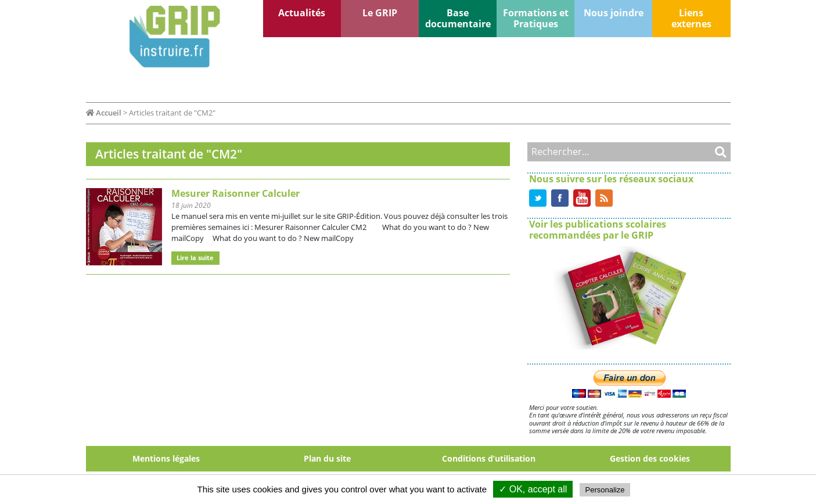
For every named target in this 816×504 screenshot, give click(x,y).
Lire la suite (195, 258)
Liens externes (691, 18)
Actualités (302, 13)
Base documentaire (458, 18)
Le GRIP (380, 13)
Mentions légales (166, 458)
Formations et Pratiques (536, 18)
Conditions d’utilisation (489, 458)
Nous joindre (614, 13)
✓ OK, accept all (533, 489)
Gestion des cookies (650, 458)
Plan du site (327, 458)
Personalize (605, 490)
